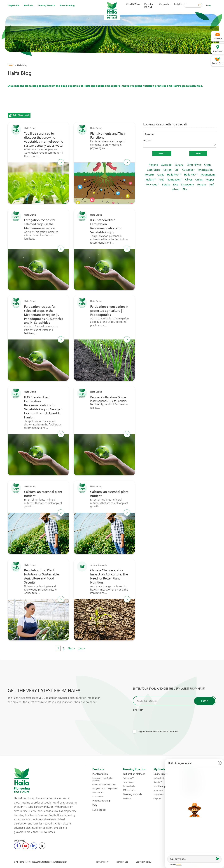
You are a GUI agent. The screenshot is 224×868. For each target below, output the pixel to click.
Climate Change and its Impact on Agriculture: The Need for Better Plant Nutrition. (109, 576)
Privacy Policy (102, 862)
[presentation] (156, 718)
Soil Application (129, 786)
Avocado (166, 165)
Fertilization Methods (134, 774)
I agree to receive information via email (158, 731)
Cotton (168, 170)
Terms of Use (122, 862)
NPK (161, 179)
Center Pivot (194, 165)
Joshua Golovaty (99, 565)
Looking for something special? (165, 124)
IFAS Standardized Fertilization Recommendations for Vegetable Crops (106, 226)
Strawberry (187, 184)
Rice (176, 184)
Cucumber (188, 170)
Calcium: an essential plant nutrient (43, 494)
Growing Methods (132, 794)
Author (147, 140)
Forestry (150, 174)
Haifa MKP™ (191, 174)
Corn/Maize (154, 170)
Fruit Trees (127, 799)
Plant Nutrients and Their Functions (108, 136)
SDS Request (99, 810)
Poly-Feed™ (152, 184)
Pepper (210, 179)
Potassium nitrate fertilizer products (103, 779)
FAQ (95, 805)
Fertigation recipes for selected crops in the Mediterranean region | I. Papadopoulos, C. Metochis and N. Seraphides (44, 315)
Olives (189, 179)
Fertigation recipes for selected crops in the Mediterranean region (40, 224)
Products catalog (101, 801)
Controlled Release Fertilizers (104, 784)
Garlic (161, 174)
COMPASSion (133, 4)
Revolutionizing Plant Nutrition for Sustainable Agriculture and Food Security (41, 576)
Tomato (201, 184)
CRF (177, 170)
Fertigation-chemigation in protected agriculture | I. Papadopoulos (109, 311)
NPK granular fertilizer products (105, 788)
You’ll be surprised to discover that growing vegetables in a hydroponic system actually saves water (44, 140)
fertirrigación (205, 170)
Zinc (185, 189)
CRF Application (130, 790)
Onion (199, 179)
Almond (153, 165)
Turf (211, 184)
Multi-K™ (151, 179)
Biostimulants (98, 796)
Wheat (176, 189)
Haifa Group (30, 128)
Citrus (208, 165)
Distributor (218, 51)
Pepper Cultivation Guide (108, 397)
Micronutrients (98, 792)
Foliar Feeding (129, 782)
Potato (166, 184)
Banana (179, 165)
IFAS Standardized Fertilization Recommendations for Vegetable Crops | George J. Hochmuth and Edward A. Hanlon (44, 407)
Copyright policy (143, 862)
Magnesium (208, 174)
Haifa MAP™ (174, 174)
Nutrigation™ (175, 179)
